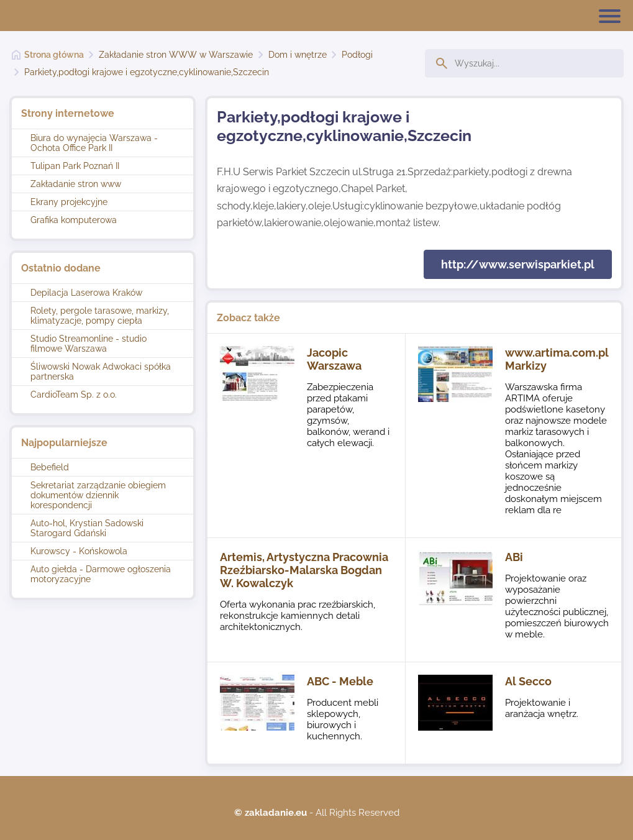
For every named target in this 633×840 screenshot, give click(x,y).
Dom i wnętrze (298, 55)
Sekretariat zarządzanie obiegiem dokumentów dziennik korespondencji (98, 495)
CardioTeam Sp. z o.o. (74, 395)
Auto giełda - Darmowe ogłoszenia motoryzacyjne (101, 574)
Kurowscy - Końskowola (79, 551)
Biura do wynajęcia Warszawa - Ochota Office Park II (94, 143)
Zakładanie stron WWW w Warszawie (176, 55)
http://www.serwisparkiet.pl (518, 264)
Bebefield (50, 467)
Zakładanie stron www (76, 184)
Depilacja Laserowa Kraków (86, 293)
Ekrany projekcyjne (69, 202)
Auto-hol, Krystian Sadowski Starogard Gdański (87, 528)
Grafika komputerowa (74, 220)
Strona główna (54, 55)
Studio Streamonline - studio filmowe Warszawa (89, 344)
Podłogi (357, 55)
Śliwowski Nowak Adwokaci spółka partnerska (101, 372)
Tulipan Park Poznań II (75, 166)
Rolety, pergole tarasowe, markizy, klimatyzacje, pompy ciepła (100, 316)
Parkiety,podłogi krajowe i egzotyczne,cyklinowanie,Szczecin (147, 72)
